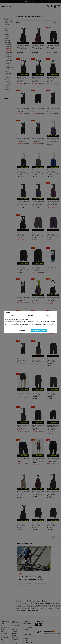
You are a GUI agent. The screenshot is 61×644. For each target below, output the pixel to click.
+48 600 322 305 (28, 632)
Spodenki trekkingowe (9, 67)
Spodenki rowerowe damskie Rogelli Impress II (53, 267)
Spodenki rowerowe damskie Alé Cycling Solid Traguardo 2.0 (53, 494)
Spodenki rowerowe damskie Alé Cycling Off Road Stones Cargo (23, 204)
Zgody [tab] (13, 315)
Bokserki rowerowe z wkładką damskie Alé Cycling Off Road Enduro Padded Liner (53, 428)
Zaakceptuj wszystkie (39, 331)
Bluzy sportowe (7, 29)
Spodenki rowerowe (9, 50)
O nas (3, 624)
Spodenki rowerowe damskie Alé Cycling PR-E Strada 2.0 (53, 48)
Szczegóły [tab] (30, 315)
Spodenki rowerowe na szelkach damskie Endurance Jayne (38, 461)
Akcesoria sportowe (7, 81)
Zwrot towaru (16, 637)
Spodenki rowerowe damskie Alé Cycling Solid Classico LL (53, 361)
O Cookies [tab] (48, 315)
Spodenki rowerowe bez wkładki (9, 61)
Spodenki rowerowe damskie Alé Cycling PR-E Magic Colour (53, 141)
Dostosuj (22, 331)
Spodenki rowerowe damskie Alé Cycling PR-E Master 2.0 (23, 494)
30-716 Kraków (27, 630)
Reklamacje (15, 640)
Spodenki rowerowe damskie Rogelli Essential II (23, 299)
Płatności (15, 631)
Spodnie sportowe (7, 37)
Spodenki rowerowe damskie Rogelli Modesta (38, 110)
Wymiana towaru (15, 634)
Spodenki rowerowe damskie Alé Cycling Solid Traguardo (23, 427)
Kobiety (6, 22)
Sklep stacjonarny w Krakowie (5, 628)
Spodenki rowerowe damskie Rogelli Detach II (23, 110)
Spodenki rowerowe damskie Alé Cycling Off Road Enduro (38, 427)
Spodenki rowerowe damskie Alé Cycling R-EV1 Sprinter (53, 79)
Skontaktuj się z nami (16, 626)
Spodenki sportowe (8, 41)
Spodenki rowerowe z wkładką (9, 54)
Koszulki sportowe (7, 25)
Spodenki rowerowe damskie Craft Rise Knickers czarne (53, 460)
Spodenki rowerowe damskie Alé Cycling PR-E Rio (38, 360)
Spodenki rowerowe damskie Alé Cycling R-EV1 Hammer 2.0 (23, 235)
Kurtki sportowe (7, 33)
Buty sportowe (7, 77)
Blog (2, 632)
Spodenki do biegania (8, 72)
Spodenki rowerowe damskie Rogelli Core (23, 360)
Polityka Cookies (5, 640)
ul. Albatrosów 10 (28, 628)
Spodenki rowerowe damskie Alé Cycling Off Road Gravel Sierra (38, 268)
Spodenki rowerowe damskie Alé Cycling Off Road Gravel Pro (23, 48)
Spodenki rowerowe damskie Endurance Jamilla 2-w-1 (23, 393)
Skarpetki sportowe (7, 85)
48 (47, 23)
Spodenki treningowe (9, 45)
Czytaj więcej (22, 589)
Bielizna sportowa (7, 89)
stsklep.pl (50, 609)
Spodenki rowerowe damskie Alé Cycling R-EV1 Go (38, 493)
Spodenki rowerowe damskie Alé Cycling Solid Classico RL (53, 394)
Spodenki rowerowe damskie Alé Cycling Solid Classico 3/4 (38, 394)
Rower (20, 574)
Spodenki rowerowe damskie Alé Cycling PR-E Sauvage (38, 300)
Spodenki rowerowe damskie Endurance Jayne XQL (23, 460)
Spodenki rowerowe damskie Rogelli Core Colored (23, 140)
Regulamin (4, 634)
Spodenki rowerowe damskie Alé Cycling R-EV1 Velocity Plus (53, 300)
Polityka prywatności (4, 637)
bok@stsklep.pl (27, 634)
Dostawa (15, 629)
